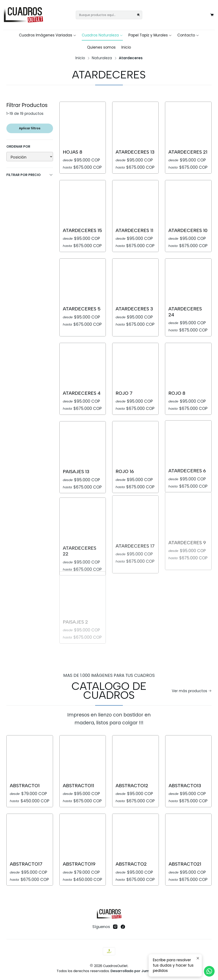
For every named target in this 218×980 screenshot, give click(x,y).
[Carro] (212, 15)
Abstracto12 (132, 769)
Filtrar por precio (30, 175)
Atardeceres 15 (82, 210)
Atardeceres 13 (135, 152)
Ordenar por (18, 147)
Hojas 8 (72, 152)
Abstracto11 (78, 775)
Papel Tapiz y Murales (150, 35)
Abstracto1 (25, 779)
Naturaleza (102, 58)
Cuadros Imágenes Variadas (48, 35)
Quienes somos (101, 47)
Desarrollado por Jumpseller (136, 971)
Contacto (188, 35)
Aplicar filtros (30, 128)
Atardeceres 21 (188, 152)
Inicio (126, 47)
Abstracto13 (185, 765)
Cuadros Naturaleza (102, 35)
